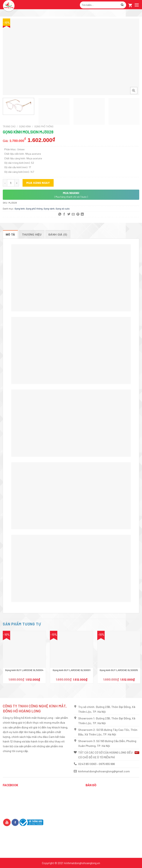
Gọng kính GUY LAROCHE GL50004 (24, 670)
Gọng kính (25, 126)
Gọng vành (49, 209)
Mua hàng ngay (38, 183)
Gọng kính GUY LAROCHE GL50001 (72, 670)
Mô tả (10, 235)
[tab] (10, 234)
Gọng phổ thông (44, 126)
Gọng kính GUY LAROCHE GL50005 (119, 670)
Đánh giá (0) (58, 235)
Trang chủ (9, 126)
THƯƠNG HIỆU (32, 235)
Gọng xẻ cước (63, 209)
